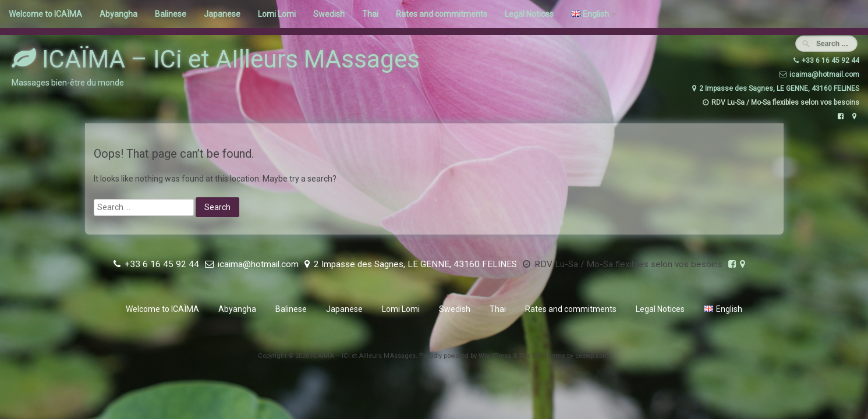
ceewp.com (592, 356)
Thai (370, 14)
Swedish (329, 14)
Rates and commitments (442, 14)
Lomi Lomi (277, 14)
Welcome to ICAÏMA (45, 14)
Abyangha (118, 14)
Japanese (222, 14)
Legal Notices (529, 14)
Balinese (171, 14)
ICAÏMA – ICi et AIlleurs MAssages (216, 59)
